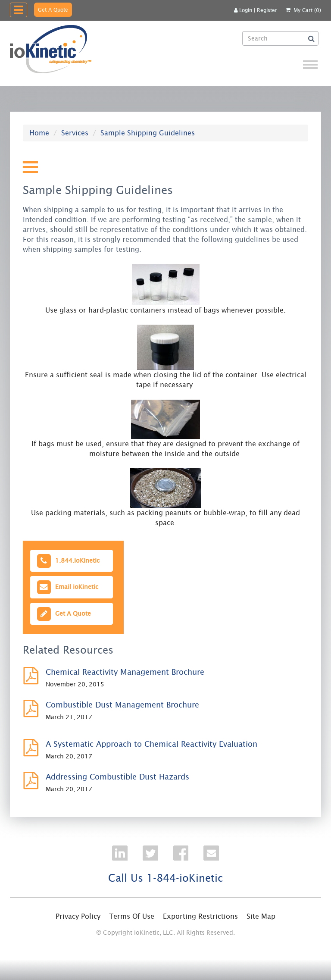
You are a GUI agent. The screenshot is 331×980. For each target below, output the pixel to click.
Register (267, 10)
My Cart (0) (307, 10)
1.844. (68, 561)
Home (39, 133)
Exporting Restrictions (200, 916)
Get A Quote (53, 10)
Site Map (261, 916)
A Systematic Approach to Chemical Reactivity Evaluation (151, 744)
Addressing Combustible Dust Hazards (117, 777)
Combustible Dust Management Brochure (122, 705)
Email (67, 587)
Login (243, 10)
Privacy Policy (78, 916)
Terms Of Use (132, 916)
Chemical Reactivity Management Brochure (125, 672)
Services (75, 133)
